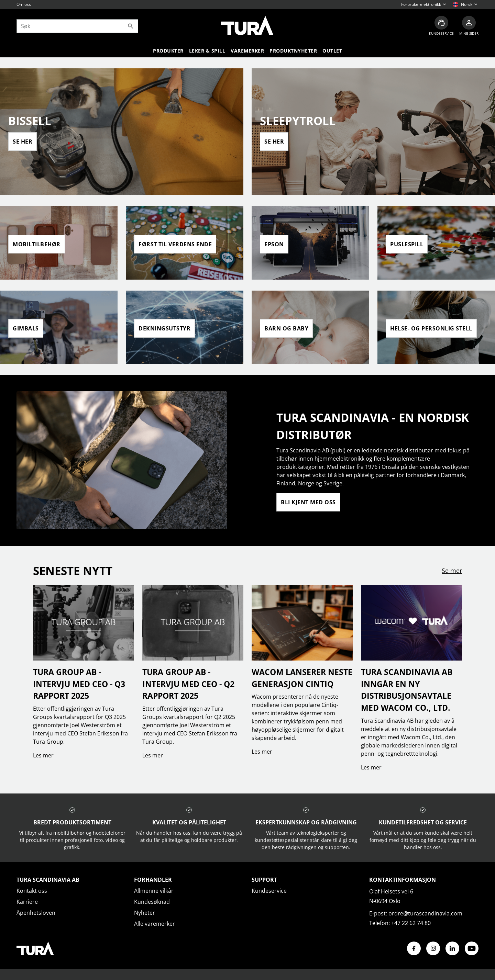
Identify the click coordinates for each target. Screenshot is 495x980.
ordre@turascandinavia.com (425, 913)
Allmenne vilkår (154, 891)
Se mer (452, 571)
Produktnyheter (293, 51)
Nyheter (145, 913)
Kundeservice (269, 891)
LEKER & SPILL (207, 51)
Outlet (332, 51)
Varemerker (247, 51)
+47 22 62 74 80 (411, 923)
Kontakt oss (32, 891)
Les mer (43, 755)
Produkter (168, 51)
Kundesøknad (152, 902)
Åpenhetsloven (36, 913)
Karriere (27, 902)
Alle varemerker (155, 924)
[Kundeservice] (441, 26)
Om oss (24, 4)
